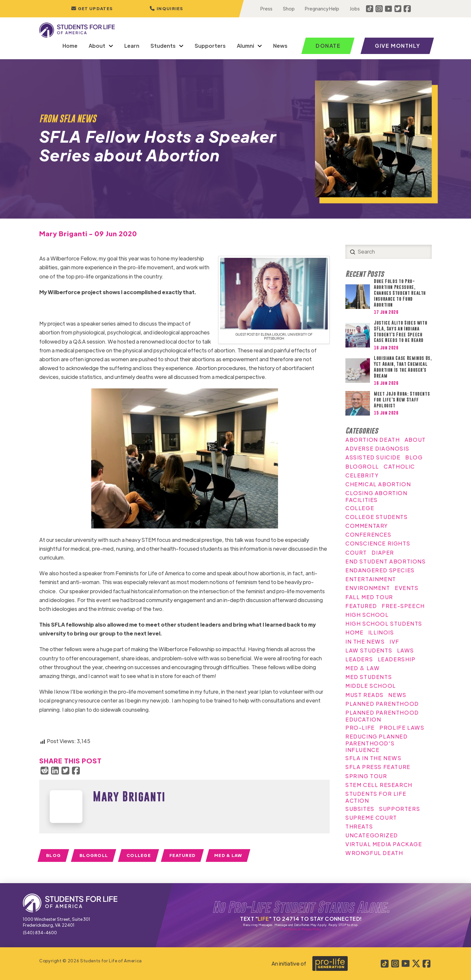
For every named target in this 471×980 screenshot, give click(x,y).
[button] (166, 9)
